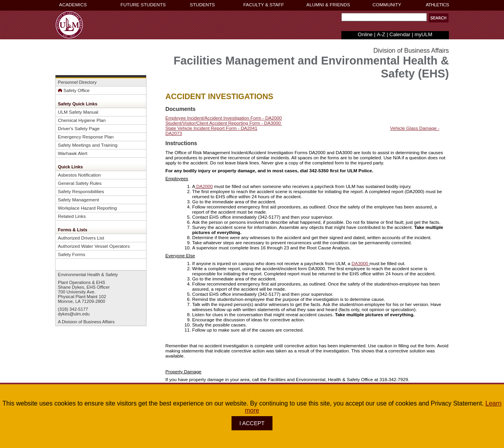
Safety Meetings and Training (88, 145)
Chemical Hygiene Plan (82, 120)
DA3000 (360, 263)
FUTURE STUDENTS (143, 5)
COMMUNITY (387, 5)
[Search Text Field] (384, 17)
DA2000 (204, 186)
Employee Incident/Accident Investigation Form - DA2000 (224, 118)
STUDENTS (202, 5)
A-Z (381, 34)
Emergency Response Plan (86, 137)
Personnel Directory (77, 82)
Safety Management (78, 200)
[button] (439, 18)
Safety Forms (71, 254)
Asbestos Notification (79, 175)
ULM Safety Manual (78, 112)
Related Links (72, 216)
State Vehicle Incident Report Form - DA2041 (211, 128)
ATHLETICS (437, 5)
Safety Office (74, 90)
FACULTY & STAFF (264, 5)
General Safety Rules (80, 183)
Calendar (400, 34)
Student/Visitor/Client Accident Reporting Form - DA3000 (224, 123)
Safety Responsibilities (81, 191)
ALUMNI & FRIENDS (328, 5)
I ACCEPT (252, 423)
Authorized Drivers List (81, 238)
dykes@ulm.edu (74, 314)
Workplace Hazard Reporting (87, 208)
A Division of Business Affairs (86, 322)
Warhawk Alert (73, 153)
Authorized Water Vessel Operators (94, 246)
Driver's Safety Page (79, 128)
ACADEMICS (73, 5)
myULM (423, 34)
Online (365, 34)
